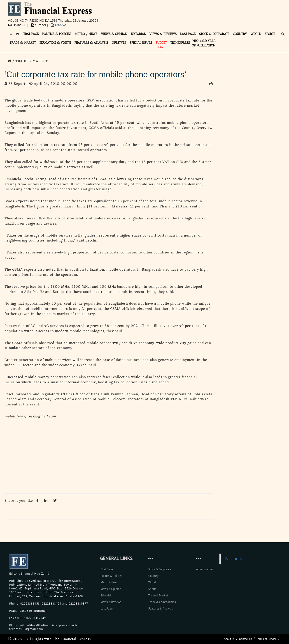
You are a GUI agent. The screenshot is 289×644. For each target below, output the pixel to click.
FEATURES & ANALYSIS (91, 43)
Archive (59, 25)
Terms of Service (267, 639)
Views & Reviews (111, 602)
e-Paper (39, 25)
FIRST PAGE (31, 34)
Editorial (106, 595)
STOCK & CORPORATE (214, 34)
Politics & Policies (111, 576)
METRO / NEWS (86, 34)
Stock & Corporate (160, 569)
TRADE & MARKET (23, 43)
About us (229, 639)
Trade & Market (158, 595)
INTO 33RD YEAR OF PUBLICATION (204, 43)
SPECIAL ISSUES (141, 43)
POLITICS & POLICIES (57, 34)
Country (153, 576)
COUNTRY (240, 34)
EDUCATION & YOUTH (55, 43)
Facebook (234, 559)
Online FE (18, 25)
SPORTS (270, 34)
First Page (107, 569)
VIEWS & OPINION (114, 34)
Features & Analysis (161, 608)
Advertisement (205, 569)
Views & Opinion (111, 589)
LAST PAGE (188, 34)
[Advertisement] (207, 12)
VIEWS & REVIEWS (163, 34)
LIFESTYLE (119, 43)
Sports (152, 589)
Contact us (245, 639)
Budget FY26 (161, 45)
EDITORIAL (138, 34)
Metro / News (109, 582)
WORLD (256, 34)
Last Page (106, 608)
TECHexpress (180, 43)
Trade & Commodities (162, 602)
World (152, 582)
